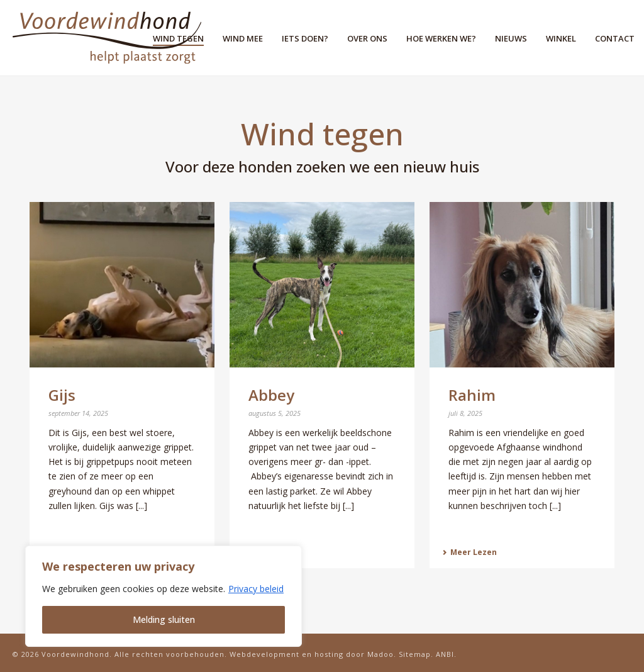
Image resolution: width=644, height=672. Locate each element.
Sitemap (415, 654)
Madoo (380, 654)
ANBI (445, 654)
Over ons (367, 38)
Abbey (271, 395)
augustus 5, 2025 (275, 413)
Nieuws (511, 38)
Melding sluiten (164, 619)
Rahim (472, 395)
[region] (164, 596)
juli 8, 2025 (465, 413)
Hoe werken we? (441, 38)
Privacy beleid (256, 589)
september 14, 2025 (78, 413)
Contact (615, 38)
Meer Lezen (469, 552)
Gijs (62, 395)
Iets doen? (305, 38)
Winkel (561, 38)
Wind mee (243, 38)
